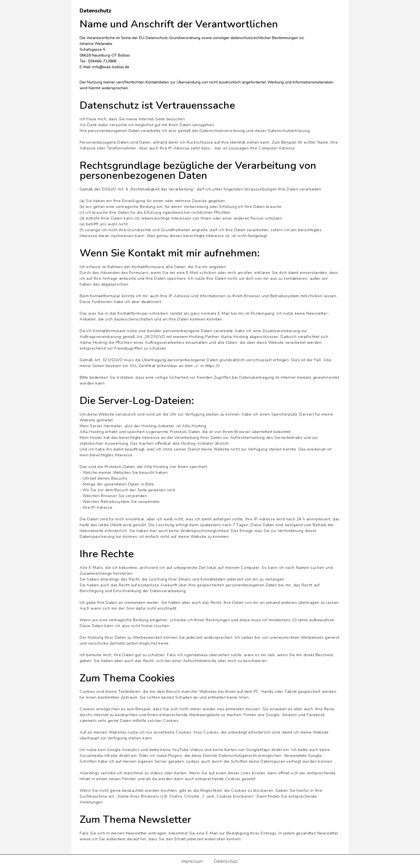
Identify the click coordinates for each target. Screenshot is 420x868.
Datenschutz (226, 861)
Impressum (192, 861)
